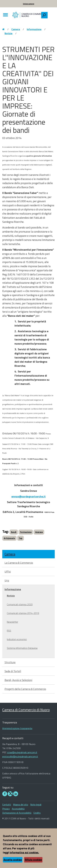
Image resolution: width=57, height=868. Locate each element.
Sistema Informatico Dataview (22, 648)
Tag (21, 538)
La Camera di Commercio (19, 563)
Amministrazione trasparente (17, 728)
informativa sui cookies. (24, 852)
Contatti (7, 805)
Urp (7, 580)
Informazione (34, 29)
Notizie (9, 33)
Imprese (39, 532)
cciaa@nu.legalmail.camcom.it (22, 752)
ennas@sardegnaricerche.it (28, 496)
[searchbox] (51, 14)
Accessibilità (18, 809)
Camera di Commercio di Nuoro (26, 710)
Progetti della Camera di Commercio (25, 689)
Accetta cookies (13, 860)
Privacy (6, 809)
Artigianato (9, 538)
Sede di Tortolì (13, 671)
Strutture (10, 662)
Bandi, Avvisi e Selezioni (18, 680)
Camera (16, 29)
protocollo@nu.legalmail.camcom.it (20, 756)
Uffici (8, 572)
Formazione (26, 532)
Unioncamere (29, 4)
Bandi (14, 532)
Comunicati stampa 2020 (20, 604)
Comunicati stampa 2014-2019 (23, 613)
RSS (9, 631)
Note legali (36, 805)
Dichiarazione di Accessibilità (17, 813)
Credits (37, 813)
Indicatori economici (17, 639)
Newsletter (12, 622)
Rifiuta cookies (33, 860)
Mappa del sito (21, 805)
